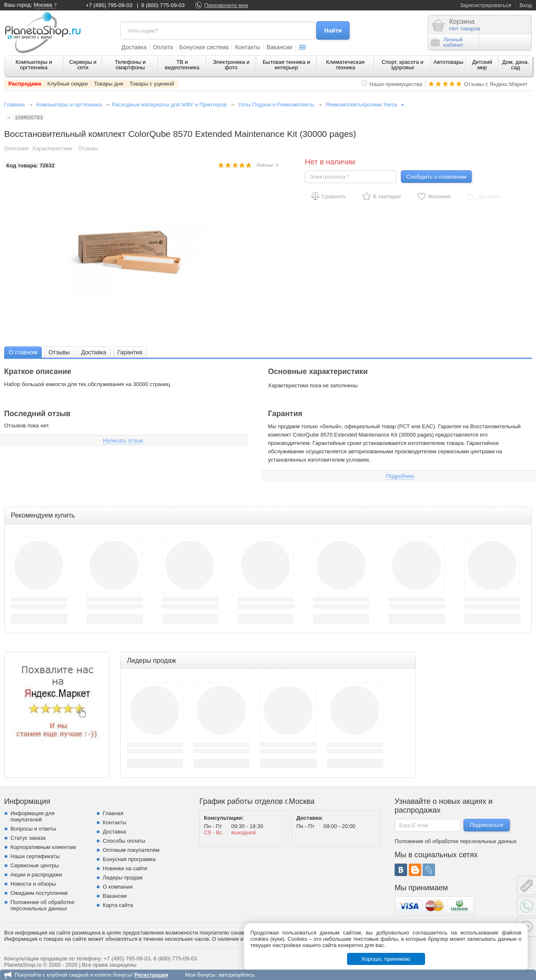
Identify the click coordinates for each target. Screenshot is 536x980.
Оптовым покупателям (131, 850)
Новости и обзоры (33, 884)
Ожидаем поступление (39, 893)
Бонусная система (204, 47)
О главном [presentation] (23, 352)
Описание (17, 148)
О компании (118, 887)
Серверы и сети (83, 65)
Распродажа (25, 84)
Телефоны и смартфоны (130, 65)
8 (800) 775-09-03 (163, 5)
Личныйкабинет (447, 42)
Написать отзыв (123, 441)
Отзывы (88, 148)
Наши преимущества (396, 84)
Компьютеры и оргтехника (34, 65)
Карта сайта (118, 905)
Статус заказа (28, 838)
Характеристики (52, 148)
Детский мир (482, 65)
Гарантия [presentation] (130, 352)
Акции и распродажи (36, 875)
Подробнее (400, 476)
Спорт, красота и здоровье (403, 65)
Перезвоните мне (226, 5)
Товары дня (108, 84)
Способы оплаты (124, 841)
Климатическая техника (345, 65)
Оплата (163, 47)
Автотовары (448, 62)
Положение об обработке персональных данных (42, 905)
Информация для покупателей (32, 816)
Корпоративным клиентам (43, 847)
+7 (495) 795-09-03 (109, 5)
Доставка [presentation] (93, 352)
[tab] (23, 352)
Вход (526, 5)
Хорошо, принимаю (386, 959)
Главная (14, 105)
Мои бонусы (200, 975)
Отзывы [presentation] (59, 352)
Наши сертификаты (35, 856)
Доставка (134, 47)
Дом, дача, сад (516, 65)
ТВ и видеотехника (182, 65)
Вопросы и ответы (33, 829)
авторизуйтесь (237, 975)
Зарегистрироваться (486, 5)
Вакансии (279, 47)
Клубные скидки (68, 84)
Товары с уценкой (152, 84)
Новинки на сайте (125, 868)
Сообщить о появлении (436, 177)
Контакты (247, 47)
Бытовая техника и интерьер (286, 65)
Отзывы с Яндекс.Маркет (496, 84)
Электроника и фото (231, 65)
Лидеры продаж (123, 878)
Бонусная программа (129, 859)
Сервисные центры (35, 865)
